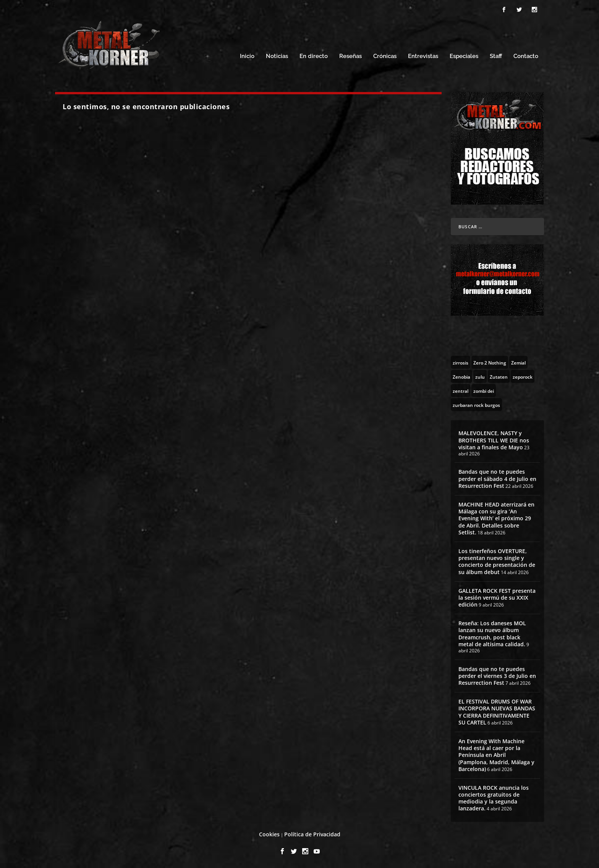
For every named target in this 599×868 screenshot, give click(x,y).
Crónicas (385, 56)
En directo (314, 56)
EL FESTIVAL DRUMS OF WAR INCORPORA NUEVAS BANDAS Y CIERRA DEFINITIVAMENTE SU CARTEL (497, 712)
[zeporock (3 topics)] (523, 376)
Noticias (277, 56)
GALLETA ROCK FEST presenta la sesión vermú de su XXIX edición (497, 598)
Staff (496, 56)
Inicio (247, 56)
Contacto (526, 56)
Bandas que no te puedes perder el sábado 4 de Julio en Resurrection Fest (497, 478)
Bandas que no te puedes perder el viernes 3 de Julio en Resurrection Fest (497, 676)
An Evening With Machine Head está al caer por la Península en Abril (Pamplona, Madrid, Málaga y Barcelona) (496, 755)
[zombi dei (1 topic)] (484, 390)
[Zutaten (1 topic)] (499, 376)
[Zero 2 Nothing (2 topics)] (490, 362)
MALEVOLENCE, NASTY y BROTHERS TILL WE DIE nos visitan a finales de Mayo (494, 440)
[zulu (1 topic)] (480, 376)
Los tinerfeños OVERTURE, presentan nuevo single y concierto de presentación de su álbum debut (497, 561)
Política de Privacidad (312, 834)
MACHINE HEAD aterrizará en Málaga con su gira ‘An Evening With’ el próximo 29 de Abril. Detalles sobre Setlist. (496, 518)
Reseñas (350, 56)
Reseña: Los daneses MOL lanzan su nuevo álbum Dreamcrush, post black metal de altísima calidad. (492, 634)
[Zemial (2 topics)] (518, 362)
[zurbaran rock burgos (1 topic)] (476, 405)
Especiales (464, 56)
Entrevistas (423, 56)
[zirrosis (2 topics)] (461, 362)
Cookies (269, 834)
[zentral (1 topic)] (461, 390)
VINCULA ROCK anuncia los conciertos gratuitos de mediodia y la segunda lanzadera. (494, 798)
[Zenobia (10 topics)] (461, 376)
